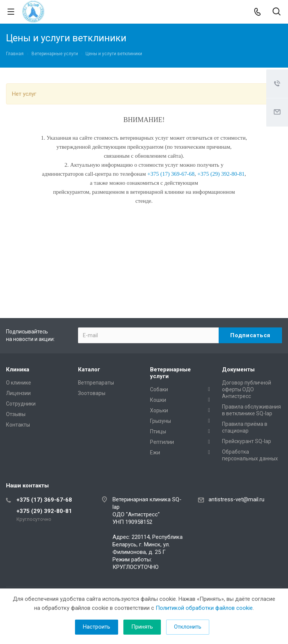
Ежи (155, 452)
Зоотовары (92, 393)
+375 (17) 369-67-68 (44, 500)
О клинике (19, 383)
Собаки (159, 389)
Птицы (158, 431)
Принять (142, 627)
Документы (238, 370)
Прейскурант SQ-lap (247, 441)
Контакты (18, 425)
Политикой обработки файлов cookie (204, 608)
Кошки (158, 400)
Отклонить (188, 627)
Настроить (97, 627)
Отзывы (16, 414)
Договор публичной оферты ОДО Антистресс (247, 389)
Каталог (89, 370)
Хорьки (159, 410)
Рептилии (162, 442)
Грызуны (160, 421)
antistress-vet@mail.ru (236, 499)
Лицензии (18, 393)
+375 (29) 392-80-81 (44, 511)
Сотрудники (21, 404)
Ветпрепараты (96, 383)
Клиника (18, 370)
